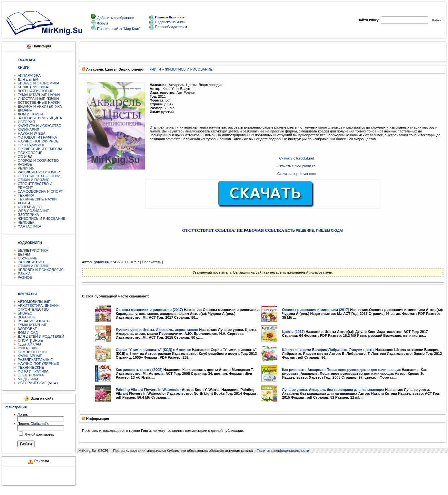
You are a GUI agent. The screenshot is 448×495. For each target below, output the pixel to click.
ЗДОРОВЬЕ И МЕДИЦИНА (40, 118)
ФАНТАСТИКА (30, 226)
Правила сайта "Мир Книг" (118, 29)
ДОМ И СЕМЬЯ (30, 114)
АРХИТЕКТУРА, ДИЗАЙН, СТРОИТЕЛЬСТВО (39, 307)
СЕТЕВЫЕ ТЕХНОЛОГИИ (39, 176)
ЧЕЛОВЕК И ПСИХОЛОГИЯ (41, 270)
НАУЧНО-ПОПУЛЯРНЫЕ (38, 364)
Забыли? (39, 423)
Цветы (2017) (294, 332)
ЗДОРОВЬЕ (27, 329)
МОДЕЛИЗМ (28, 379)
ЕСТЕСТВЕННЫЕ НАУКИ (39, 102)
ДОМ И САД (28, 333)
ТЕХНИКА (26, 195)
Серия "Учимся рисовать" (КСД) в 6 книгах (153, 350)
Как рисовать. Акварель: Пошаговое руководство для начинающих (342, 370)
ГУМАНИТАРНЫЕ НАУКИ (39, 95)
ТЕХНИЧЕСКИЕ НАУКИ (37, 199)
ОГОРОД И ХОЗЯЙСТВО (38, 160)
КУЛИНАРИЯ (29, 130)
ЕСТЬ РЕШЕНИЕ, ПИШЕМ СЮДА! (314, 230)
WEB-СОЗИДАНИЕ (34, 211)
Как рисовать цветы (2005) (139, 370)
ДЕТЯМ (24, 254)
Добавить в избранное (115, 18)
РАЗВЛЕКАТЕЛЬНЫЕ (35, 360)
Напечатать (151, 262)
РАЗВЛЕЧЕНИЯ (31, 262)
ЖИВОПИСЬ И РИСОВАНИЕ (42, 218)
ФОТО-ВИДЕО (30, 207)
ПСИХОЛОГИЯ (30, 153)
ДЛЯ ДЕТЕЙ (28, 79)
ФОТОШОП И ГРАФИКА (37, 137)
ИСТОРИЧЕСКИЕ (32, 383)
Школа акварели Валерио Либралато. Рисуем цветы (328, 350)
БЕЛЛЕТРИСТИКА (33, 87)
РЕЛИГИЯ (26, 168)
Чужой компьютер (39, 434)
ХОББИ (24, 203)
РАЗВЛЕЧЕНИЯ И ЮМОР (39, 172)
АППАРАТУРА (29, 75)
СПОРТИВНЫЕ (30, 340)
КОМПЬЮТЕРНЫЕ (33, 352)
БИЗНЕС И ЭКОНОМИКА (39, 83)
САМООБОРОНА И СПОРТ (40, 191)
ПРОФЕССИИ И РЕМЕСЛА (40, 149)
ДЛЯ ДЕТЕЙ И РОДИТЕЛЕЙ (41, 336)
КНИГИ (155, 69)
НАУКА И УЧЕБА (32, 133)
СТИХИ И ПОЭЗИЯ (34, 180)
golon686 (101, 262)
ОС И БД (25, 157)
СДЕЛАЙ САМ (29, 344)
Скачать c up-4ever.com (297, 174)
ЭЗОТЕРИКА (28, 215)
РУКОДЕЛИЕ (28, 348)
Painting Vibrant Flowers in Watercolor (148, 390)
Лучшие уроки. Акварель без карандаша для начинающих (333, 390)
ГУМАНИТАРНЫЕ (32, 325)
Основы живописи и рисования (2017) (149, 310)
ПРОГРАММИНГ (31, 145)
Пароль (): (33, 423)
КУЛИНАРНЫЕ (30, 356)
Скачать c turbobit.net (297, 158)
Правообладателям (168, 27)
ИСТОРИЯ (26, 122)
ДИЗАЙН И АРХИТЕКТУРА (40, 106)
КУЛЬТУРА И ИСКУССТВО (40, 126)
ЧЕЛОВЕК (26, 222)
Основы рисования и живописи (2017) (316, 310)
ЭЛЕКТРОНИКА (31, 375)
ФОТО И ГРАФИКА (33, 371)
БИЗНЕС (25, 313)
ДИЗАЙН (25, 110)
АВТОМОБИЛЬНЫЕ (34, 302)
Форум (102, 23)
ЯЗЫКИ (24, 274)
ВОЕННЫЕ (27, 317)
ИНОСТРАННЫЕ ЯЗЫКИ (38, 99)
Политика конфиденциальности (283, 451)
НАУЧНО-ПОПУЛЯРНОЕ (38, 141)
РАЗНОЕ (25, 164)
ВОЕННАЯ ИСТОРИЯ (36, 91)
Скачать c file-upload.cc (297, 166)
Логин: (23, 414)
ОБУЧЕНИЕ (27, 258)
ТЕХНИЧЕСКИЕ (31, 367)
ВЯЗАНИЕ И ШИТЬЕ (35, 321)
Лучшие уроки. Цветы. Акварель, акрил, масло (157, 330)
